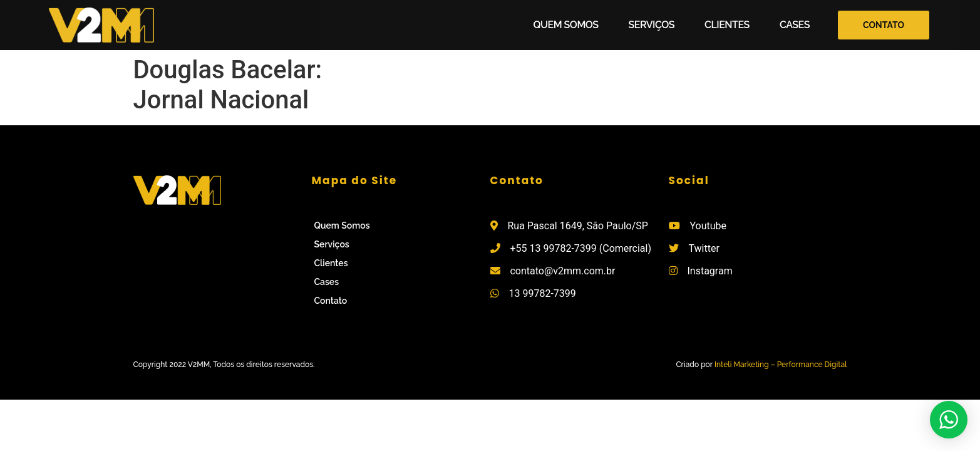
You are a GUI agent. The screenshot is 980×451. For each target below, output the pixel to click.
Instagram (709, 271)
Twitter (704, 248)
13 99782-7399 (542, 293)
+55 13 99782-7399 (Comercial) (580, 248)
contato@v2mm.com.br (562, 271)
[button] (884, 25)
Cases (795, 25)
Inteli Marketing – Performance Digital (781, 365)
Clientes (727, 25)
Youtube (708, 226)
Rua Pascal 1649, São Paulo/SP (577, 226)
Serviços (652, 25)
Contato (331, 301)
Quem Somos (566, 25)
